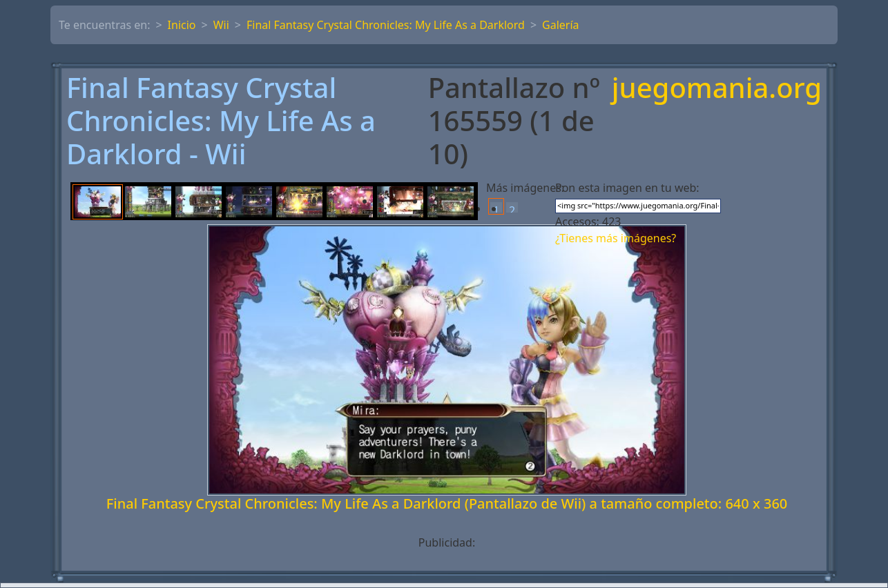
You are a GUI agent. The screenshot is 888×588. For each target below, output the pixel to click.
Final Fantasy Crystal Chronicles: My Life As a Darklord (386, 25)
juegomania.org (717, 89)
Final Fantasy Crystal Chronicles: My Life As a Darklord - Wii (221, 121)
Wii (221, 25)
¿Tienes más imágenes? (616, 238)
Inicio (182, 25)
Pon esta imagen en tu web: (627, 188)
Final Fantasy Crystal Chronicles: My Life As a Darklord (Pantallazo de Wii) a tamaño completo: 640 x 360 (447, 503)
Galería (561, 25)
